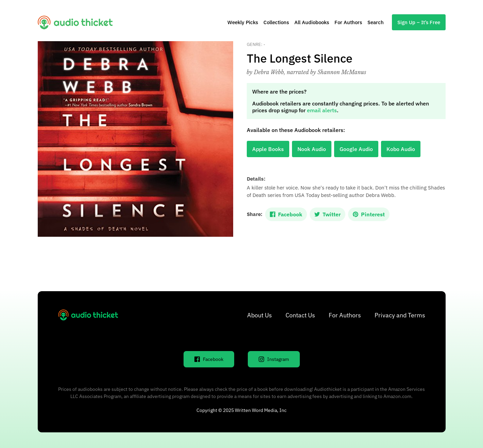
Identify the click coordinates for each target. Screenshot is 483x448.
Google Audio (356, 149)
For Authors (348, 22)
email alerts (322, 110)
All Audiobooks (312, 22)
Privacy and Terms (400, 315)
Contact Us (300, 315)
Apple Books (268, 149)
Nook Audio (312, 149)
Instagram (274, 359)
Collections (276, 22)
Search (376, 22)
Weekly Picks (243, 22)
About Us (260, 315)
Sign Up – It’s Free (419, 22)
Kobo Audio (401, 149)
